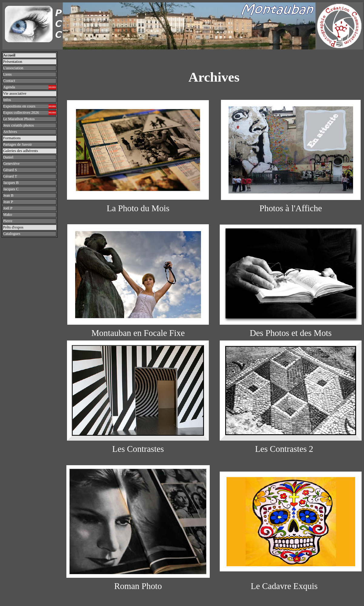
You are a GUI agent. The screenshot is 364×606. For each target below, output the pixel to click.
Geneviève (11, 164)
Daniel (8, 157)
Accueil (9, 55)
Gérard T (10, 176)
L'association (13, 68)
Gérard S (10, 170)
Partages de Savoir (18, 144)
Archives (10, 132)
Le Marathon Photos (19, 119)
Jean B (8, 195)
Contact (9, 81)
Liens (7, 74)
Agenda (30, 87)
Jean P (8, 202)
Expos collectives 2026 (30, 113)
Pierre (8, 221)
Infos (7, 100)
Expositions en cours (30, 106)
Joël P (8, 208)
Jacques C (11, 189)
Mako (8, 215)
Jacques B (11, 183)
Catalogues (12, 234)
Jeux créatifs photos (18, 125)
